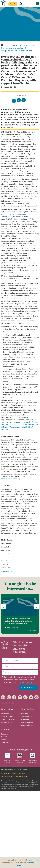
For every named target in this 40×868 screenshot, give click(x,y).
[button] (20, 5)
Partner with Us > (8, 722)
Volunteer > (26, 719)
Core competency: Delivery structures (17, 49)
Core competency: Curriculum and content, (18, 47)
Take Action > (26, 717)
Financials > (6, 734)
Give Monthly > (27, 722)
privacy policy (25, 682)
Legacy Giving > (27, 725)
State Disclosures (6, 777)
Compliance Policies (20, 777)
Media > (4, 737)
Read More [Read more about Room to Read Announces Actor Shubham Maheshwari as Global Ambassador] (32, 631)
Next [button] (37, 607)
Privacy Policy (6, 773)
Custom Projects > (8, 719)
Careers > (5, 740)
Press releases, (11, 45)
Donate (13, 4)
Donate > (25, 714)
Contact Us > (6, 742)
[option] (20, 614)
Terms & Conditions (18, 773)
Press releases (13, 628)
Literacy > (5, 714)
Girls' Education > (8, 717)
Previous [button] (3, 607)
